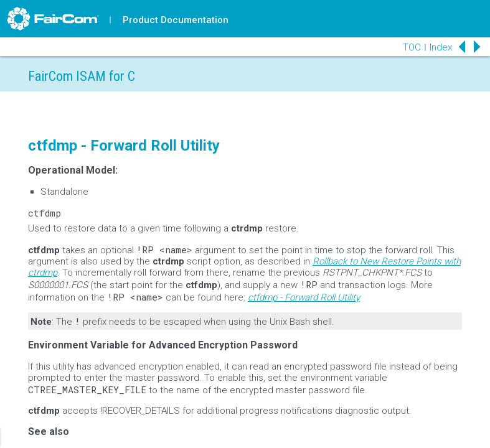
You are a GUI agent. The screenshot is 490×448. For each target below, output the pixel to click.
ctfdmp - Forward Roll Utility (304, 297)
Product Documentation (176, 20)
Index (441, 47)
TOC (412, 47)
